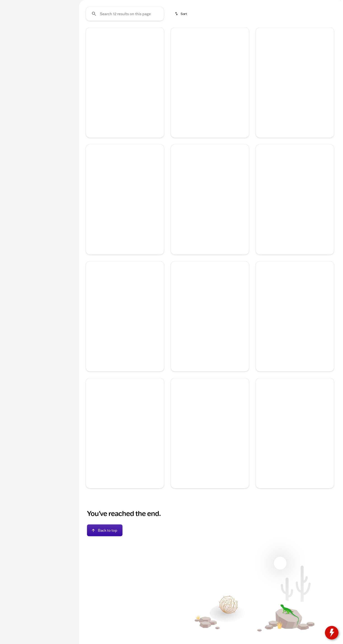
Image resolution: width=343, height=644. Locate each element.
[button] (92, 100)
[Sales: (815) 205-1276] (234, 4)
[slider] (11, 85)
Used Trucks (156, 34)
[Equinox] (33, 56)
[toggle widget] (332, 633)
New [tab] (15, 34)
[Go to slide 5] (138, 123)
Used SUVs (187, 34)
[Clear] (58, 139)
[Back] (62, 47)
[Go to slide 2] (117, 123)
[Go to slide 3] (124, 123)
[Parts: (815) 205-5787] (204, 4)
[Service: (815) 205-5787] (173, 4)
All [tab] (38, 34)
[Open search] (288, 15)
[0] (14, 108)
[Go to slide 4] (131, 123)
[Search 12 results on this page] (125, 57)
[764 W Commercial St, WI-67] (318, 4)
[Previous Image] (92, 100)
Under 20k (93, 34)
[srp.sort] (181, 57)
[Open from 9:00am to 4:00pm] (275, 4)
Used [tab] (62, 34)
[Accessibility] (12, 4)
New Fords (217, 34)
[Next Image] (158, 100)
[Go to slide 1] (111, 123)
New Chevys (123, 34)
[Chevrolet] (14, 56)
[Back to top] (105, 573)
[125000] (59, 108)
